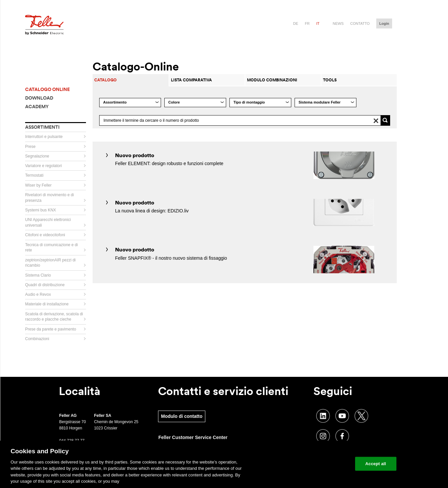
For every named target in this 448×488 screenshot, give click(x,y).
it (318, 23)
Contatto (360, 23)
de (296, 23)
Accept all (376, 464)
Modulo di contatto (182, 416)
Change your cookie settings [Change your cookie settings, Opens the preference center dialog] (319, 464)
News (338, 23)
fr (307, 23)
